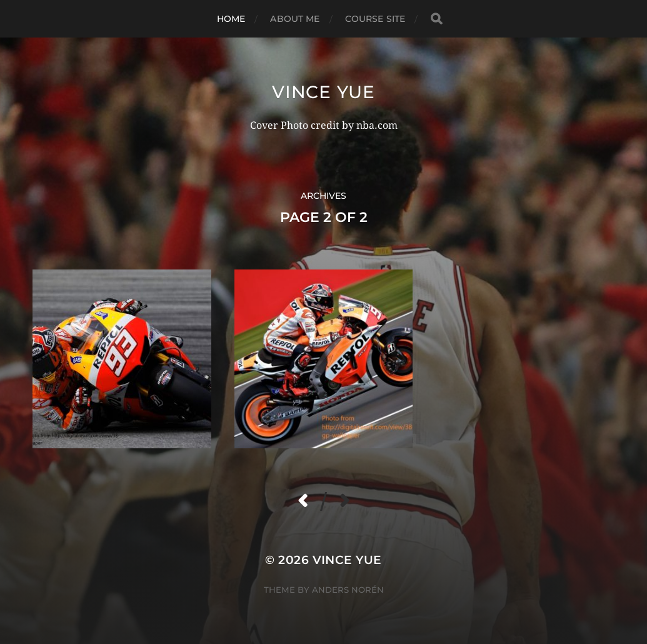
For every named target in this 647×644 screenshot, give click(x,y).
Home (231, 19)
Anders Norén (348, 590)
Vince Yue (323, 92)
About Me (295, 19)
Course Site (375, 19)
